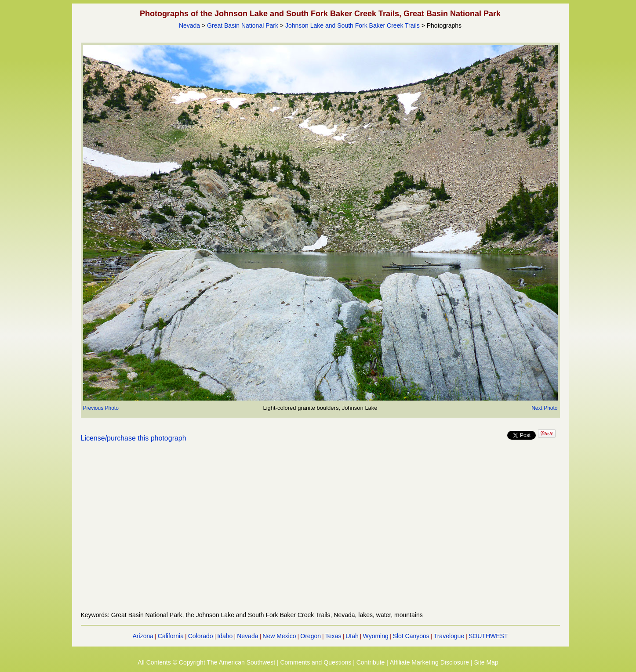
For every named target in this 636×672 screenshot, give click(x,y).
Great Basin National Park (243, 25)
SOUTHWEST (488, 636)
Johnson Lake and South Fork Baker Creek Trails (353, 25)
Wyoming (376, 636)
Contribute (371, 662)
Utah (352, 636)
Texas (333, 636)
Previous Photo (101, 408)
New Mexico (279, 636)
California (171, 636)
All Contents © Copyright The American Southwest (206, 662)
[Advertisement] (320, 532)
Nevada (189, 25)
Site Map (486, 662)
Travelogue (449, 636)
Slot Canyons (411, 636)
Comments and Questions (316, 662)
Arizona (143, 636)
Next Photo (544, 408)
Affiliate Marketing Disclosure (429, 662)
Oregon (311, 636)
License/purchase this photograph (134, 438)
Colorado (201, 636)
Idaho (225, 636)
